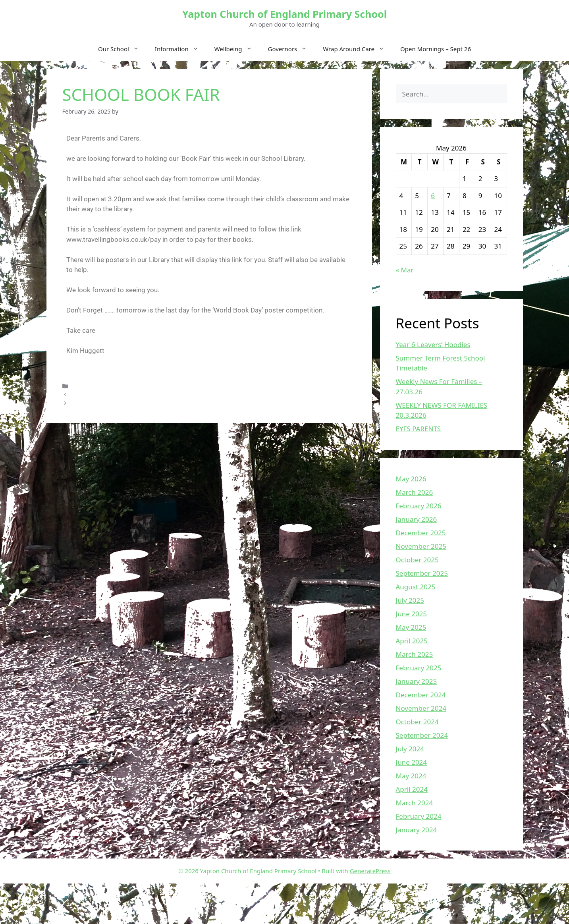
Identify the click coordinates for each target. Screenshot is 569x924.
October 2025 (417, 560)
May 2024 (411, 776)
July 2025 (410, 600)
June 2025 (412, 614)
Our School (122, 49)
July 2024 (410, 749)
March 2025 (415, 654)
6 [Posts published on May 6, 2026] (433, 196)
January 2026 (417, 519)
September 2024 (422, 735)
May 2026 (411, 479)
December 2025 (421, 533)
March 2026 (415, 492)
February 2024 (419, 816)
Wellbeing (237, 49)
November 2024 (421, 708)
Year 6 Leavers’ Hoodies (433, 344)
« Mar (405, 270)
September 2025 (422, 573)
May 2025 (411, 627)
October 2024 (417, 722)
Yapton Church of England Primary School (284, 14)
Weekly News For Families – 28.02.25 (120, 403)
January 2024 (417, 830)
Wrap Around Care (358, 49)
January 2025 (417, 681)
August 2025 (416, 587)
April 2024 (412, 789)
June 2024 (412, 762)
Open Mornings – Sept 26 (436, 49)
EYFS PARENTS (419, 429)
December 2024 (421, 695)
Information (181, 49)
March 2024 (415, 803)
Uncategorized (91, 386)
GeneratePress (370, 871)
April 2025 (412, 641)
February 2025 (419, 668)
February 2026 (419, 506)
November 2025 (421, 546)
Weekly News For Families (106, 394)
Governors (292, 49)
